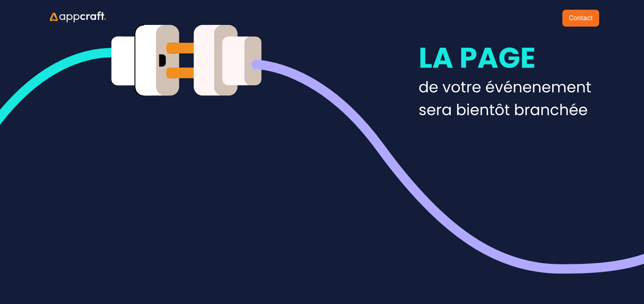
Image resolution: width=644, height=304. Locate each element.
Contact (581, 18)
